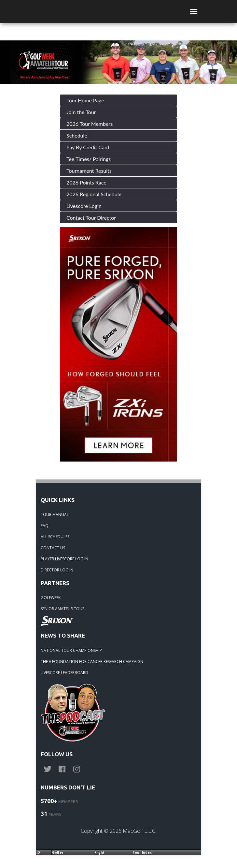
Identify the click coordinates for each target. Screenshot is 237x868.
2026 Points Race (86, 182)
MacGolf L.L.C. (139, 831)
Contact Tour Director (91, 218)
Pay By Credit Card (88, 147)
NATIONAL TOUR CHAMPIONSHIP (71, 650)
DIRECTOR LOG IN (57, 570)
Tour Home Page (85, 100)
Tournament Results (89, 171)
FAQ (45, 526)
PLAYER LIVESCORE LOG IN (64, 559)
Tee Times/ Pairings (89, 159)
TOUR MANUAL (55, 515)
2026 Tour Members (90, 124)
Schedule (77, 135)
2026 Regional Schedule (94, 194)
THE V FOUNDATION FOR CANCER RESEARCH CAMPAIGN (92, 662)
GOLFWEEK (51, 598)
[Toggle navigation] (194, 11)
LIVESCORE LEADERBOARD (64, 673)
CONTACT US (53, 548)
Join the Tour (81, 112)
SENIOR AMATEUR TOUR (63, 609)
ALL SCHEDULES (55, 537)
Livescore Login (84, 206)
